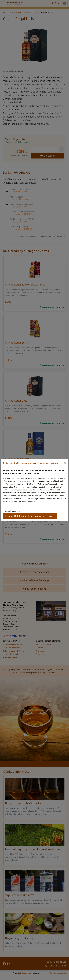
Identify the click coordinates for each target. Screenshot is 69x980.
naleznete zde (30, 501)
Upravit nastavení (12, 511)
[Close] (65, 463)
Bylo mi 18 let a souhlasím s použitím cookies (30, 516)
